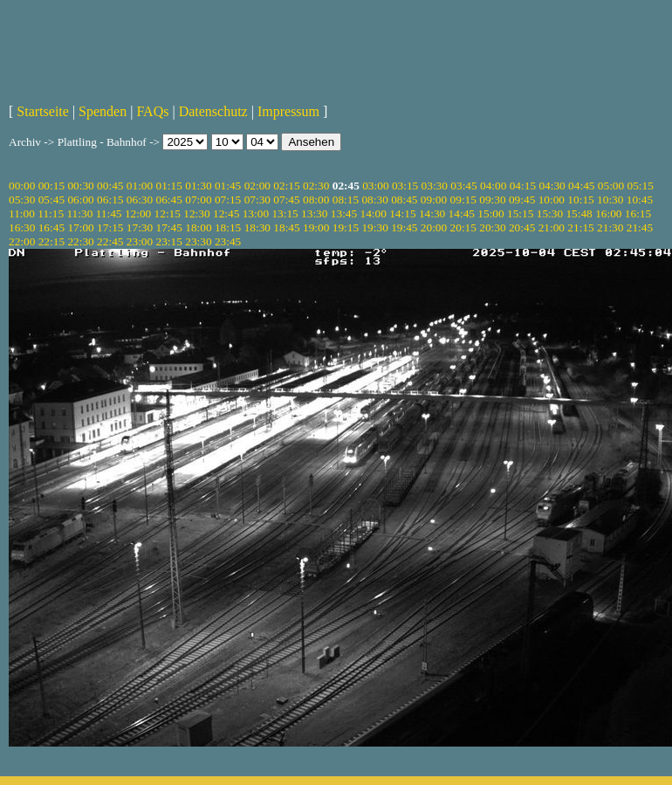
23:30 (198, 241)
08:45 (404, 200)
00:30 (80, 186)
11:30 (79, 213)
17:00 (80, 227)
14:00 (374, 213)
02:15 (286, 186)
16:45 (51, 227)
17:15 (110, 227)
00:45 (110, 186)
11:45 (109, 213)
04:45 (581, 186)
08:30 (374, 200)
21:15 (580, 227)
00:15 (51, 186)
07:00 (198, 200)
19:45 (404, 227)
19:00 (316, 227)
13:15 (285, 213)
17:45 (169, 227)
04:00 (493, 186)
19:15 (346, 227)
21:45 (640, 227)
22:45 (110, 241)
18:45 (286, 227)
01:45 (228, 186)
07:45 (286, 200)
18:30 (257, 227)
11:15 (51, 213)
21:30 (610, 227)
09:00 (434, 200)
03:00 (375, 186)
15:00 (490, 213)
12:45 (226, 213)
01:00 (140, 186)
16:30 (22, 227)
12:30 (196, 213)
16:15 (638, 213)
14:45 (462, 213)
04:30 (552, 186)
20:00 (434, 227)
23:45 (228, 241)
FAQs (152, 111)
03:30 (435, 186)
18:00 (198, 227)
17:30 (140, 227)
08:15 (346, 200)
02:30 (316, 186)
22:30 (80, 241)
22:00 (22, 241)
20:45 (522, 227)
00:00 (22, 186)
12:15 (168, 213)
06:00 (80, 200)
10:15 (580, 200)
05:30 (22, 200)
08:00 (316, 200)
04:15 (523, 186)
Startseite (43, 111)
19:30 (374, 227)
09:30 (492, 200)
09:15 (463, 200)
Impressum (288, 111)
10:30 (610, 200)
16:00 (608, 213)
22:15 (51, 241)
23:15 (169, 241)
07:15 (228, 200)
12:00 (138, 213)
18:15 (228, 227)
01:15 (169, 186)
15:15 (520, 213)
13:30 (314, 213)
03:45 (463, 186)
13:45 (344, 213)
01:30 (198, 186)
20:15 (463, 227)
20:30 (492, 227)
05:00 (611, 186)
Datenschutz (213, 111)
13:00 (256, 213)
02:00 (257, 186)
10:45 (640, 200)
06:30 (140, 200)
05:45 (51, 200)
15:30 (550, 213)
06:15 (110, 200)
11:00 (22, 213)
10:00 (552, 200)
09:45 (522, 200)
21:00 (552, 227)
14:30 (432, 213)
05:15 (641, 186)
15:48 (579, 213)
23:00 (140, 241)
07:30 (257, 200)
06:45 (169, 200)
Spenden (103, 111)
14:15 (402, 213)
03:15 (405, 186)
